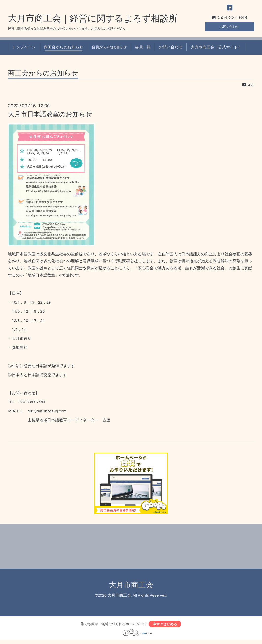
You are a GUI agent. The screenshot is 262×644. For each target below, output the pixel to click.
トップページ (24, 50)
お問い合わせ (229, 29)
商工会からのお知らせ (64, 50)
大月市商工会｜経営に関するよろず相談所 (93, 21)
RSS (248, 88)
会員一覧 (143, 50)
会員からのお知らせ (109, 50)
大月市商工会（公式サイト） (216, 50)
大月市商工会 (131, 588)
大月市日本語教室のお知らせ (50, 117)
